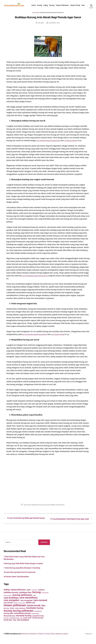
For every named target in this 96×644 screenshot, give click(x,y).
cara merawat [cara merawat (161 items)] (40, 604)
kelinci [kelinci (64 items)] (12, 612)
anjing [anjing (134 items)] (7, 593)
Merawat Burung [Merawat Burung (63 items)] (9, 619)
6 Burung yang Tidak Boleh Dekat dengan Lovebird (23, 567)
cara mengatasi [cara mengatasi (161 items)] (12, 604)
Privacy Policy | (56, 637)
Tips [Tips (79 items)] (15, 623)
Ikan (83, 7)
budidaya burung (37, 506)
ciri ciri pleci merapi (63, 335)
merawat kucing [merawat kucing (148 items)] (24, 619)
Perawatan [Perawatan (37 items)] (6, 621)
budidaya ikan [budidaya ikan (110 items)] (25, 596)
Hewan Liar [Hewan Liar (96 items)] (30, 606)
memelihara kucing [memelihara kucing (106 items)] (22, 617)
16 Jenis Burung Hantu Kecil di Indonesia (20, 576)
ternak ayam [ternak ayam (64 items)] (27, 621)
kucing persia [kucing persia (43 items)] (38, 615)
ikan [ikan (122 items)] (43, 609)
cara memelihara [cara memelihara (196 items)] (29, 601)
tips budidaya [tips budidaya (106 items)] (23, 623)
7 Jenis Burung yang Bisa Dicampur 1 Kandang (22, 571)
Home (38, 4)
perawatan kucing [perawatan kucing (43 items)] (14, 621)
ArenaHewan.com (16, 637)
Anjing (50, 4)
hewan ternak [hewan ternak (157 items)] (34, 609)
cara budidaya (53, 506)
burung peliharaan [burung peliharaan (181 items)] (22, 598)
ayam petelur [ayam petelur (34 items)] (34, 593)
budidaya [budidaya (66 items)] (41, 593)
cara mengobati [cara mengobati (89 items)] (26, 604)
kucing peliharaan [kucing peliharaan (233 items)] (23, 614)
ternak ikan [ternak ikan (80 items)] (8, 623)
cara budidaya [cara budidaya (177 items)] (11, 601)
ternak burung (62, 506)
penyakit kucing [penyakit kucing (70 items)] (38, 619)
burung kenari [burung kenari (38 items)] (45, 596)
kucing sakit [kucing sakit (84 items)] (8, 617)
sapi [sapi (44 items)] (21, 621)
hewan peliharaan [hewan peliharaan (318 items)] (15, 609)
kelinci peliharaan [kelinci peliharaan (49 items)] (20, 612)
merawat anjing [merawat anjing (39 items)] (35, 617)
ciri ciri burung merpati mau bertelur (37, 335)
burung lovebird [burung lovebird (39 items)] (8, 599)
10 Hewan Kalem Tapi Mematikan (16, 580)
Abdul (42, 24)
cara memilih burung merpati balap (50, 141)
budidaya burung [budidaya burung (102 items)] (11, 596)
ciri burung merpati (76, 141)
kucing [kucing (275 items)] (8, 614)
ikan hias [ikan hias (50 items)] (6, 612)
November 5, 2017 (55, 24)
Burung (56, 4)
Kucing (44, 4)
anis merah (27, 506)
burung (45, 506)
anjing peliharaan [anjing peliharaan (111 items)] (18, 593)
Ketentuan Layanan (68, 637)
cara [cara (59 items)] (34, 599)
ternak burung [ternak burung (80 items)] (38, 621)
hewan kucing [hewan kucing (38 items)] (22, 606)
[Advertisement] (48, 480)
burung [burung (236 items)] (37, 596)
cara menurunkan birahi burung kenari (37, 277)
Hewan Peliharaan (67, 4)
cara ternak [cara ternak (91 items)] (8, 606)
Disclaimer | (36, 637)
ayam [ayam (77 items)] (29, 593)
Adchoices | (28, 637)
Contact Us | (45, 637)
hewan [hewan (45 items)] (15, 606)
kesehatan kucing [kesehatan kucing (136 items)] (35, 611)
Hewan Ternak (80, 4)
